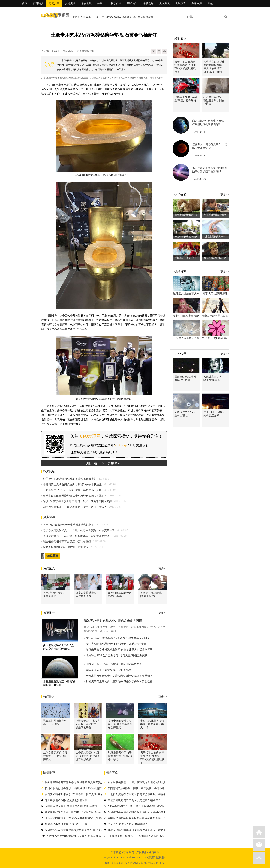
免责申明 (154, 852)
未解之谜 (148, 3)
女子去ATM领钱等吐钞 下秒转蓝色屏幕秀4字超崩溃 (116, 644)
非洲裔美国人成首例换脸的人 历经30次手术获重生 (72, 484)
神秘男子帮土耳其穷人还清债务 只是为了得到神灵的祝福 (119, 682)
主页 (75, 17)
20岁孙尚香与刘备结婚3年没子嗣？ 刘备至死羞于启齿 (78, 836)
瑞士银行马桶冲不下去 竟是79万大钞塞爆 (67, 542)
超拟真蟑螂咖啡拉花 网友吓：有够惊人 (66, 547)
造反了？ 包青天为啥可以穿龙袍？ (128, 824)
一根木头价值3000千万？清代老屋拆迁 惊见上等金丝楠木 (119, 676)
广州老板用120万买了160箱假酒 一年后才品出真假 (72, 490)
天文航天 (164, 3)
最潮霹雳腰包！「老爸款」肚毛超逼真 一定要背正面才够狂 (78, 536)
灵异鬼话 (70, 3)
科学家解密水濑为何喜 (186, 215)
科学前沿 (116, 3)
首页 (25, 3)
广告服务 (141, 852)
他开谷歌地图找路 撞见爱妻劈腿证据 (66, 800)
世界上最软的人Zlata (215, 237)
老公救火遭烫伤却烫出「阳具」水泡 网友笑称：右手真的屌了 (79, 530)
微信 (259, 845)
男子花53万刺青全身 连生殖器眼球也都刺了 (68, 525)
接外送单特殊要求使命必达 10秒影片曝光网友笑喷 (74, 782)
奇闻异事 (54, 3)
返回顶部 (259, 858)
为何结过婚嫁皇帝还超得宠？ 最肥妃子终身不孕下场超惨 (141, 812)
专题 (210, 3)
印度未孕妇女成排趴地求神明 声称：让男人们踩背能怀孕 (119, 650)
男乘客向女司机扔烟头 (215, 215)
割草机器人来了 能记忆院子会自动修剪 (109, 670)
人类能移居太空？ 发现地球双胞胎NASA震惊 (71, 806)
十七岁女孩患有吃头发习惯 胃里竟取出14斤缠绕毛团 (138, 794)
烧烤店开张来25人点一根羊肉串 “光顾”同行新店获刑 (75, 812)
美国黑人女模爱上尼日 (186, 258)
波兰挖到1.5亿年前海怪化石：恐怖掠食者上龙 (70, 479)
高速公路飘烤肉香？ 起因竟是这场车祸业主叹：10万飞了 (141, 800)
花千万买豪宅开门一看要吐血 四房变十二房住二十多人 (75, 507)
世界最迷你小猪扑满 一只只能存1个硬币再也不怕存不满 (142, 836)
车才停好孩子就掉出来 (186, 237)
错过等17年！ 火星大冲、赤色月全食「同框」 (114, 621)
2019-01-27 (200, 179)
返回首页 (259, 832)
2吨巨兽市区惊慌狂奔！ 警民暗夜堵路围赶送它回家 (138, 806)
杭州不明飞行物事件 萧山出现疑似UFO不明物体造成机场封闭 (81, 788)
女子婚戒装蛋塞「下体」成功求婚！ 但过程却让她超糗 (139, 782)
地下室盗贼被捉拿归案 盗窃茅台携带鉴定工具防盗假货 (77, 818)
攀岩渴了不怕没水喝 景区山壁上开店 (66, 824)
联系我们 (129, 852)
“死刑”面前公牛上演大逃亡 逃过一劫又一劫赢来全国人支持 (77, 501)
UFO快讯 (132, 3)
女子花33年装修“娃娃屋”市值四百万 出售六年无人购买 (118, 638)
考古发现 (86, 3)
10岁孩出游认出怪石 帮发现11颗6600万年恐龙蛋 (114, 664)
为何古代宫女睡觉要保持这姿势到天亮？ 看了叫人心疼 (77, 830)
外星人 (101, 3)
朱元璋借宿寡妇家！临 (215, 258)
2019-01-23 (200, 156)
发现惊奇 (181, 3)
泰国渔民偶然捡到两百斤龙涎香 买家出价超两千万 (137, 818)
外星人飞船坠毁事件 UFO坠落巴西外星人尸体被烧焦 (138, 830)
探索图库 (197, 3)
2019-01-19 (200, 132)
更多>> (163, 568)
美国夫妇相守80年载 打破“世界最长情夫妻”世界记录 (75, 794)
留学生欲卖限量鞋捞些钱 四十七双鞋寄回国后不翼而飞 (75, 496)
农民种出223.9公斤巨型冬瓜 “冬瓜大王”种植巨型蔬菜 (117, 655)
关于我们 (116, 852)
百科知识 (38, 3)
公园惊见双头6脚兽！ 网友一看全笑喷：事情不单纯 (138, 788)
